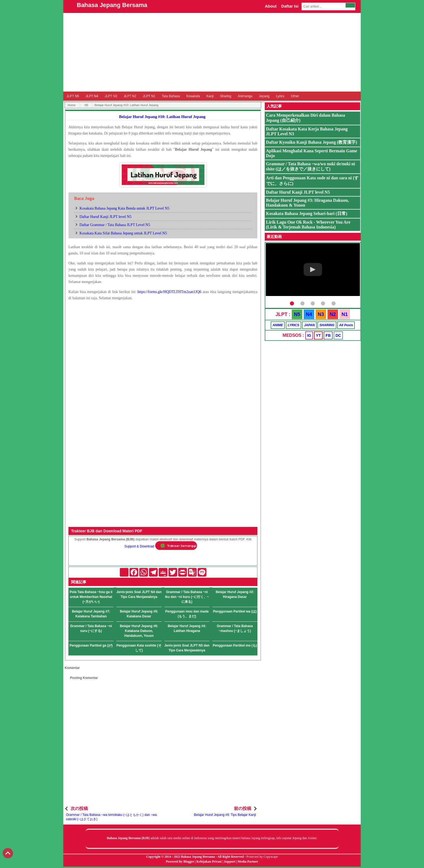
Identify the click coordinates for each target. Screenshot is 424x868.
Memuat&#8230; (163, 375)
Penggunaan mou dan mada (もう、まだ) (187, 614)
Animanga (245, 96)
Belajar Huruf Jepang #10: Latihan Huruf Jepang (162, 117)
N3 (321, 314)
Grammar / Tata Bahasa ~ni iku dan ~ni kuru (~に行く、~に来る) (187, 597)
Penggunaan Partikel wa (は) (235, 611)
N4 (309, 314)
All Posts (346, 325)
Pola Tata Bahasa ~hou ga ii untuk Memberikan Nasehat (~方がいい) (91, 597)
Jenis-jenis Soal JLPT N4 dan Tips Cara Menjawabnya (139, 594)
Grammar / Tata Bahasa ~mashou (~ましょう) (235, 628)
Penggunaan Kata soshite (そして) (139, 648)
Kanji (210, 96)
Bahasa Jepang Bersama (112, 5)
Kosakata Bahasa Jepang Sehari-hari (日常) (307, 213)
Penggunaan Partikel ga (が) (91, 645)
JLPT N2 (130, 96)
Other (295, 96)
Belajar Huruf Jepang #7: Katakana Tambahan (91, 614)
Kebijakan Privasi (209, 862)
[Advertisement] (212, 52)
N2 (333, 314)
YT (318, 335)
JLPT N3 (111, 96)
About (271, 6)
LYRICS (294, 325)
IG (309, 335)
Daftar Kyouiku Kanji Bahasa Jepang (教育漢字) (312, 142)
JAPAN (309, 325)
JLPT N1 (149, 96)
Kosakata (193, 96)
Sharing (226, 96)
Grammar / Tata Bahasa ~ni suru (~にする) (91, 628)
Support (230, 862)
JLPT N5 (73, 96)
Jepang (264, 96)
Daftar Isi (290, 6)
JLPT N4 (92, 96)
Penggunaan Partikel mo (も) (235, 645)
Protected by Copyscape (262, 857)
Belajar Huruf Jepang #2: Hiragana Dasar (235, 594)
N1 (345, 314)
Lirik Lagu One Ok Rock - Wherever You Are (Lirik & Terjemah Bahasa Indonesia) (308, 225)
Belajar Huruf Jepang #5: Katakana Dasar (139, 614)
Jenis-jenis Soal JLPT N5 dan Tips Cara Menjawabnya (187, 648)
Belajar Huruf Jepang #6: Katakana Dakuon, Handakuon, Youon (139, 631)
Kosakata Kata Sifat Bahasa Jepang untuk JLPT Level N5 (123, 233)
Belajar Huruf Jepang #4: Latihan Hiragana (187, 628)
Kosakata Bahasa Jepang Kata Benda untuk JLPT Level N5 (125, 208)
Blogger (189, 862)
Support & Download (139, 546)
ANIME (278, 325)
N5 (86, 105)
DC (338, 335)
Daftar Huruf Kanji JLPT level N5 (105, 217)
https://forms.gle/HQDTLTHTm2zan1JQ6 (169, 292)
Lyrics (280, 96)
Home (72, 105)
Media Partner (248, 862)
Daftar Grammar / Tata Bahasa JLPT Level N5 (115, 225)
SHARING (327, 325)
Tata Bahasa (171, 96)
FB (328, 335)
